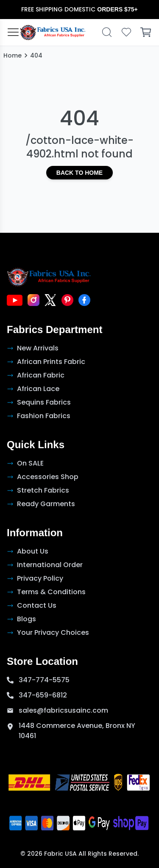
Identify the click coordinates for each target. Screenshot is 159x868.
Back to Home (79, 173)
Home (13, 55)
